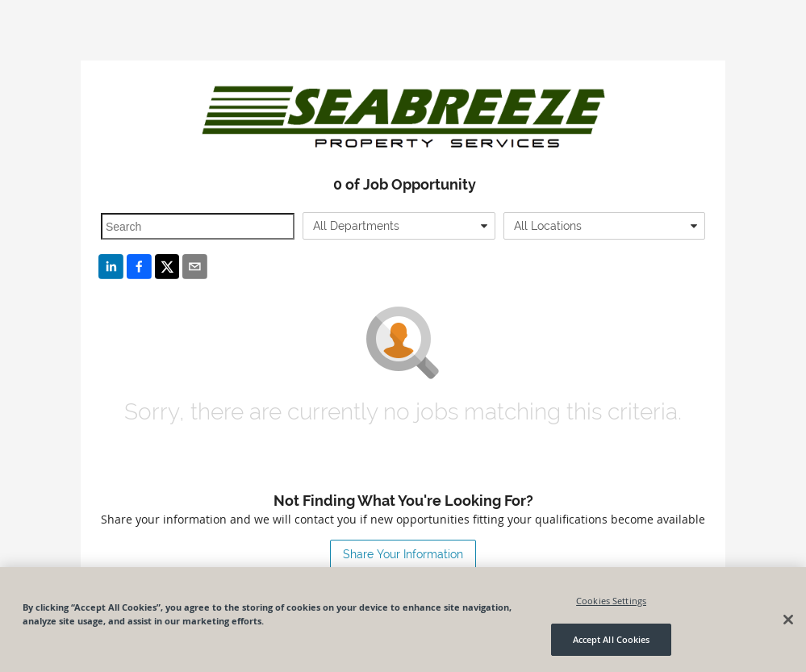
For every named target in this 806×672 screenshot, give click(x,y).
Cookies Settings (611, 601)
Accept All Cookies (612, 639)
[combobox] (399, 226)
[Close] (788, 620)
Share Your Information (403, 554)
